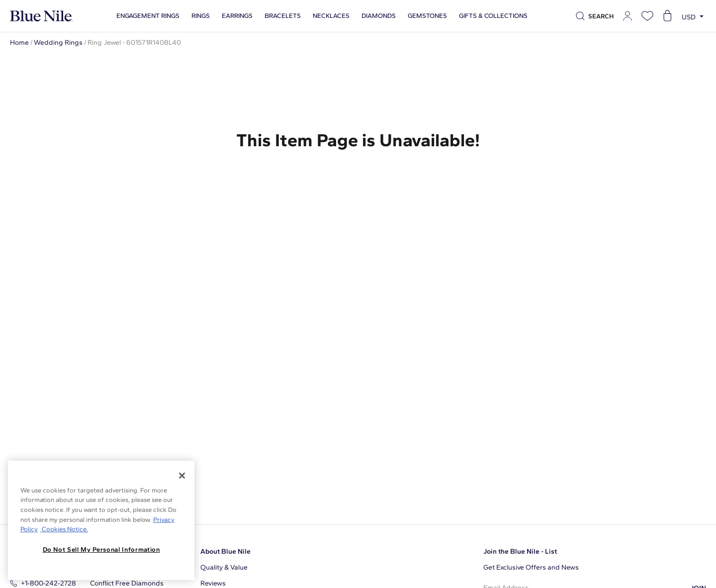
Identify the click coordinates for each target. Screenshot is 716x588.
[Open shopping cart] (667, 16)
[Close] (182, 476)
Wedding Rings (58, 43)
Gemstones (427, 16)
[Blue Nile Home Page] (41, 16)
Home (19, 43)
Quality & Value (224, 567)
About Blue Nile (225, 551)
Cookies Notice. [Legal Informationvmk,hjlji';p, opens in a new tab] (64, 529)
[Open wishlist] (647, 16)
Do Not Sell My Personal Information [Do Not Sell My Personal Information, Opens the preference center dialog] (101, 549)
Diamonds (379, 16)
